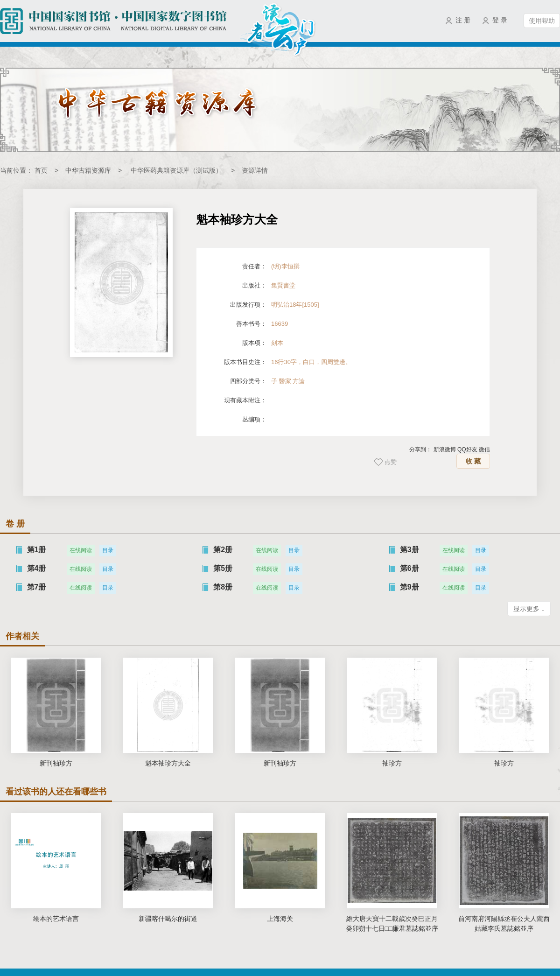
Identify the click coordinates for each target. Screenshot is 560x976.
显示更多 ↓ (529, 609)
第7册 (37, 587)
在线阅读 (81, 550)
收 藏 (473, 461)
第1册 (37, 550)
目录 (108, 550)
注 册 (463, 20)
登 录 (500, 20)
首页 (41, 170)
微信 (484, 449)
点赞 (391, 462)
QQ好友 (467, 449)
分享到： (420, 449)
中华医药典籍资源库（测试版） (176, 170)
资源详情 (255, 170)
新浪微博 (445, 449)
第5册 (223, 568)
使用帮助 (542, 21)
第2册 (223, 550)
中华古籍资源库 (88, 170)
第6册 (409, 568)
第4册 (37, 568)
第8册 (223, 587)
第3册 (409, 550)
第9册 (409, 587)
